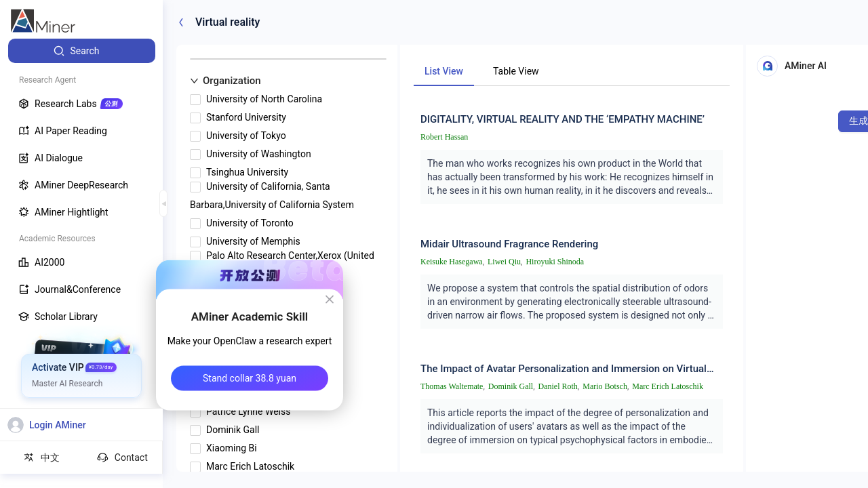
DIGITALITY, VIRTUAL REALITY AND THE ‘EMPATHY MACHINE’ (563, 119)
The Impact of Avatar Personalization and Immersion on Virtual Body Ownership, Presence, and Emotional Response (564, 369)
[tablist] (572, 71)
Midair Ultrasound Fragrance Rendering (509, 244)
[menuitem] (82, 51)
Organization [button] (225, 81)
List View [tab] (444, 71)
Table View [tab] (516, 71)
